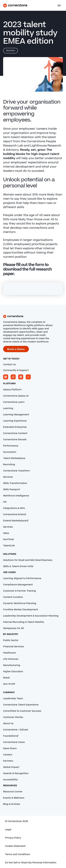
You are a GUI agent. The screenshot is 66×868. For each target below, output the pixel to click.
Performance (11, 446)
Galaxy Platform (12, 390)
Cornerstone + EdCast (16, 730)
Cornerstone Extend (15, 514)
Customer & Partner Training (20, 591)
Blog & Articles (12, 804)
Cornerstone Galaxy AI (16, 396)
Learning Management (16, 415)
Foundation (11, 736)
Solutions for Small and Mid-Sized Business (28, 560)
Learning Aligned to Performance (22, 578)
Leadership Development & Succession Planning (31, 616)
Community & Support (16, 370)
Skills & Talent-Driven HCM (18, 566)
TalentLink (9, 546)
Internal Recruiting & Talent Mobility (24, 622)
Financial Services (13, 647)
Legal (8, 830)
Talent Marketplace (14, 458)
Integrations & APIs (14, 508)
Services (8, 477)
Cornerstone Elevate (15, 440)
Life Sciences (11, 659)
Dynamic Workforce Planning (20, 603)
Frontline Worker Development (21, 610)
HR (5, 502)
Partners (8, 761)
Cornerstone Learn (14, 402)
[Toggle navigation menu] (58, 5)
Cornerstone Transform (16, 471)
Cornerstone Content (15, 433)
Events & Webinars (14, 798)
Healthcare (9, 653)
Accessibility (10, 780)
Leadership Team (13, 699)
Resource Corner (13, 792)
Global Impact (11, 767)
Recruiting (9, 464)
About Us (8, 723)
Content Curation (13, 597)
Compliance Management (18, 585)
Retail (6, 678)
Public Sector (11, 640)
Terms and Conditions (18, 854)
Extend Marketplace (16, 521)
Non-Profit (9, 684)
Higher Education (13, 672)
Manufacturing (12, 665)
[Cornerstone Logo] (15, 5)
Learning (8, 408)
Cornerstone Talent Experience (21, 705)
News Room (10, 748)
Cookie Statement (15, 846)
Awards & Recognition (16, 773)
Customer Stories (13, 717)
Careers (8, 755)
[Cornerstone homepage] (33, 316)
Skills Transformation (15, 483)
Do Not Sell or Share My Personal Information (31, 863)
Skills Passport (12, 489)
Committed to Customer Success (22, 711)
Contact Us (9, 365)
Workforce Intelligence (16, 496)
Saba (6, 533)
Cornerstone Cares (14, 742)
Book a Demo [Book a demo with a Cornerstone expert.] (16, 349)
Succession (10, 452)
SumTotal (8, 539)
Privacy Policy (13, 838)
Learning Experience (15, 421)
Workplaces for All (13, 628)
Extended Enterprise (15, 427)
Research (11, 51)
